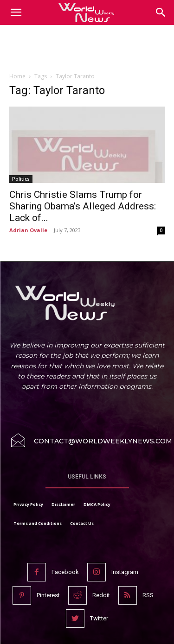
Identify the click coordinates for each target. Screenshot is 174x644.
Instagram (125, 572)
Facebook (65, 572)
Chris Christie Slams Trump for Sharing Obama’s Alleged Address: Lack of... (83, 206)
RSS (148, 595)
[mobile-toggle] (16, 13)
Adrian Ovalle (28, 230)
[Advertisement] (87, 51)
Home (17, 76)
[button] (161, 13)
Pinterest (48, 595)
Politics (21, 179)
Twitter (99, 618)
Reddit (101, 595)
